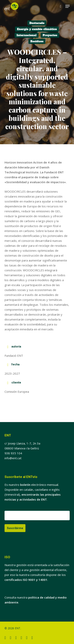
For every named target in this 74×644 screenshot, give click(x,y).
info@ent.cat (13, 458)
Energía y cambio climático (37, 29)
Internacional (27, 35)
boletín (25, 485)
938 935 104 (13, 453)
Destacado (37, 23)
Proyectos (50, 35)
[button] (67, 6)
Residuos (37, 41)
